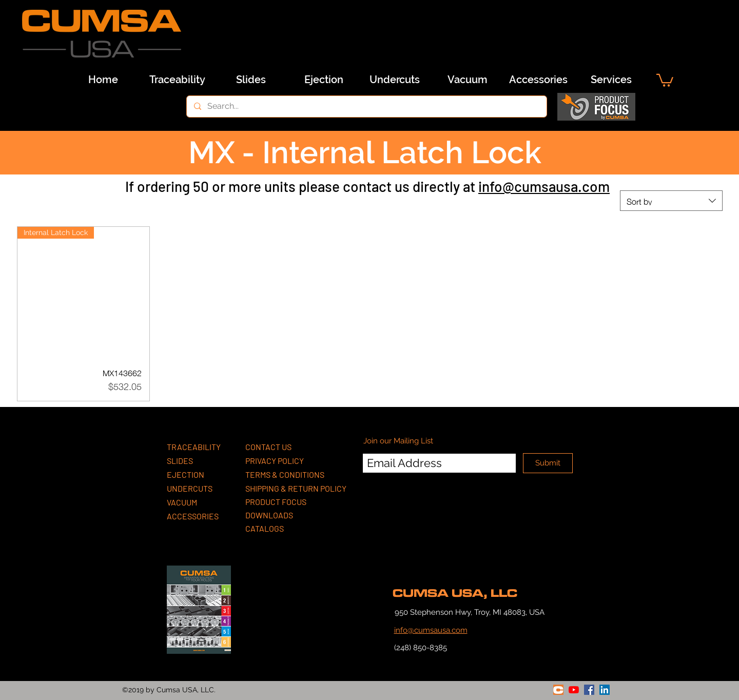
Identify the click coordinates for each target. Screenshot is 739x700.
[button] (665, 80)
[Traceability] (177, 80)
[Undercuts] (395, 80)
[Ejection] (324, 80)
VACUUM (182, 502)
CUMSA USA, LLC (455, 593)
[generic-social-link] (558, 690)
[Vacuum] (468, 80)
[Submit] (548, 463)
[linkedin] (605, 690)
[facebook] (589, 690)
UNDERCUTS (190, 488)
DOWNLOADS (269, 515)
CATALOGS (265, 528)
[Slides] (251, 80)
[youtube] (574, 690)
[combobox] (671, 201)
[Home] (103, 80)
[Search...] (366, 106)
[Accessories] (538, 80)
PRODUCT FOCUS (276, 502)
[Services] (611, 80)
